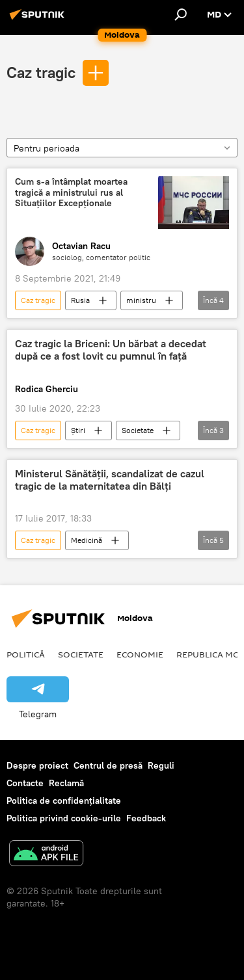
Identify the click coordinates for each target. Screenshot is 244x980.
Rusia (80, 300)
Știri (78, 430)
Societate (138, 430)
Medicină (87, 540)
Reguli (161, 765)
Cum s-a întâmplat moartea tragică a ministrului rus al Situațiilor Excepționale (71, 193)
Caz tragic (41, 72)
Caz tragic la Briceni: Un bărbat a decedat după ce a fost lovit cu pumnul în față (111, 350)
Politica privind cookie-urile (64, 818)
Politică (26, 654)
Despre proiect (37, 765)
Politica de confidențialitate (64, 801)
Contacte (25, 783)
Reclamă (66, 783)
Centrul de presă (108, 765)
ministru (141, 300)
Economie (140, 654)
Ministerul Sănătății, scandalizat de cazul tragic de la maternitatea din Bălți (110, 480)
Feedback (146, 818)
